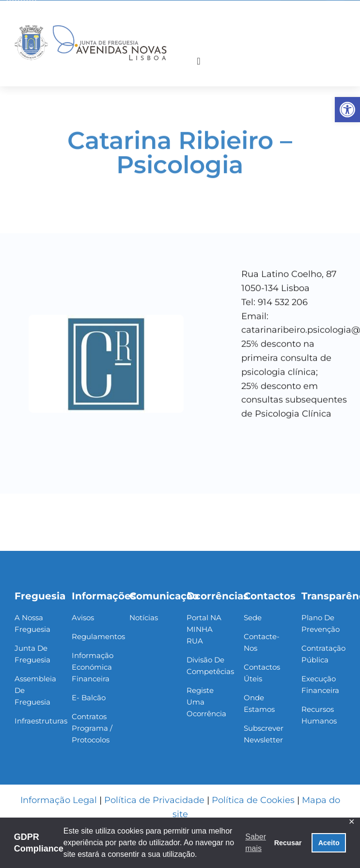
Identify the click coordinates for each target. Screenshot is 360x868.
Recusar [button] (288, 843)
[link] (347, 110)
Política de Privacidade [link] (154, 800)
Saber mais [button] (256, 843)
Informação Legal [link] (59, 800)
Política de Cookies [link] (253, 800)
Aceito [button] (329, 843)
